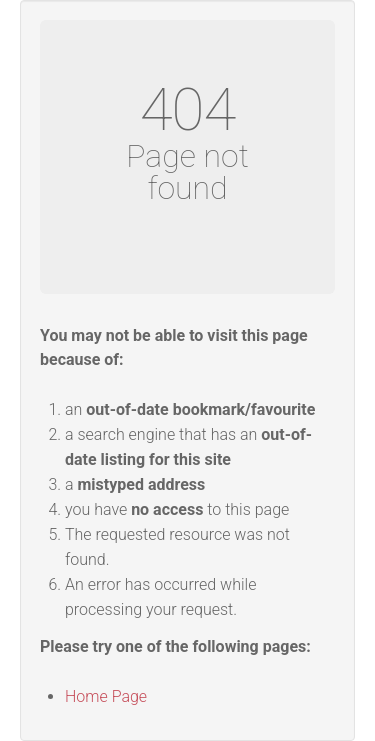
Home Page (106, 696)
